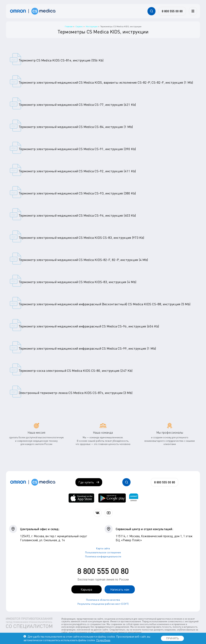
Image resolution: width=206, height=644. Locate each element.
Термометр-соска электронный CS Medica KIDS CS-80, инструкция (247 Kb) (76, 371)
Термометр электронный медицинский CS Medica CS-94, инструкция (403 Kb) (77, 215)
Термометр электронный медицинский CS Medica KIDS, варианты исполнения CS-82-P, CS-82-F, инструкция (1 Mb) (106, 82)
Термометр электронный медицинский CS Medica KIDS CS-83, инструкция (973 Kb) (81, 238)
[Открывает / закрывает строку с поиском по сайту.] (151, 11)
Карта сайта (103, 548)
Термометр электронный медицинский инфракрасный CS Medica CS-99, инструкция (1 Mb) (87, 348)
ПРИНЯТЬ (172, 638)
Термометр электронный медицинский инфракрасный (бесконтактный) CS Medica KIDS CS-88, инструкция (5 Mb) (105, 304)
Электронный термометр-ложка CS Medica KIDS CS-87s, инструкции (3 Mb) (76, 393)
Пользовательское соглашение (103, 552)
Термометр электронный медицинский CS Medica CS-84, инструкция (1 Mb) (76, 127)
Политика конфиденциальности (103, 556)
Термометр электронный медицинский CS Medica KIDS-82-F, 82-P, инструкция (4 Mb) (83, 260)
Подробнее (103, 640)
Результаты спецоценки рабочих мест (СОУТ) (103, 604)
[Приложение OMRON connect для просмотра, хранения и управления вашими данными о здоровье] (134, 498)
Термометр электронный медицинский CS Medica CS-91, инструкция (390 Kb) (77, 149)
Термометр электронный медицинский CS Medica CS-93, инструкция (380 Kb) (77, 193)
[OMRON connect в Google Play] (112, 498)
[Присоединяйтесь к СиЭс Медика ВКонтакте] (98, 513)
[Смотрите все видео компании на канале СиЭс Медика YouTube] (109, 513)
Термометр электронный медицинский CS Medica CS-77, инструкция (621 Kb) (77, 105)
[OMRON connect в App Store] (81, 498)
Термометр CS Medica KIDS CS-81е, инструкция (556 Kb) (61, 60)
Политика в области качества (103, 600)
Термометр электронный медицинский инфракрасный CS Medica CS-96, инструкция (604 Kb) (89, 326)
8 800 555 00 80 (103, 571)
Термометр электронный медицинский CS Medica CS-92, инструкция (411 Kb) (77, 171)
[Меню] (193, 11)
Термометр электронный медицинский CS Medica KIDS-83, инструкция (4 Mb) (78, 282)
